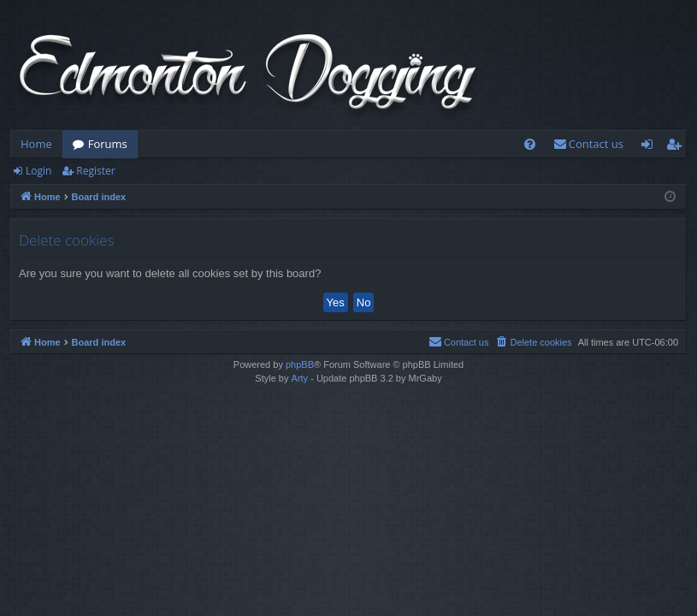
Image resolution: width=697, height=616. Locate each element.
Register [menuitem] (677, 147)
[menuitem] (530, 144)
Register (95, 171)
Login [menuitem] (650, 147)
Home (36, 144)
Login (38, 171)
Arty (300, 378)
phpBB (300, 364)
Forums (108, 144)
